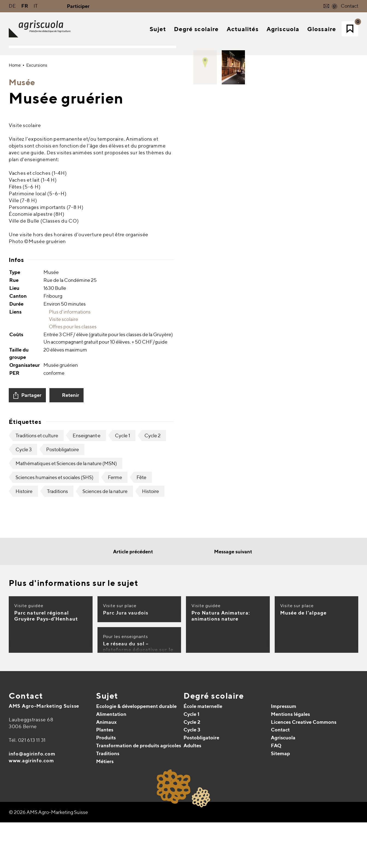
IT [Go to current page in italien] (36, 6)
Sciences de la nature (105, 707)
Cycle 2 (153, 651)
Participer (78, 6)
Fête (141, 693)
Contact (350, 6)
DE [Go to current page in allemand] (12, 6)
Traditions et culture (37, 651)
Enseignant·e (87, 651)
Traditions (57, 707)
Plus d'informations (67, 527)
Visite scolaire (61, 535)
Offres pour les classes (70, 542)
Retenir (71, 611)
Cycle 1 (122, 651)
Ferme (115, 693)
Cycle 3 (24, 665)
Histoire (24, 707)
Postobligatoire (63, 665)
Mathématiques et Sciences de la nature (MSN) (66, 679)
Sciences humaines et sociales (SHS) (54, 693)
